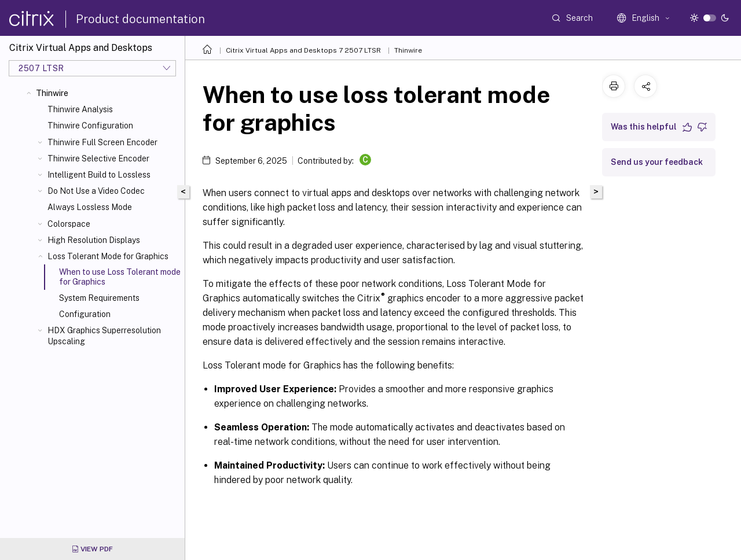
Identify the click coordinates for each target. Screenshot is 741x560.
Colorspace (69, 224)
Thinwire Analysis (80, 109)
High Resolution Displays (94, 240)
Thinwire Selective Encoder (98, 159)
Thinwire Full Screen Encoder (102, 142)
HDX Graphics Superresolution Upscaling (104, 336)
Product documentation (140, 19)
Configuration (85, 314)
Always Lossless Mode (90, 207)
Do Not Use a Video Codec (96, 191)
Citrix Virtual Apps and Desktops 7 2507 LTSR (303, 50)
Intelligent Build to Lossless (99, 175)
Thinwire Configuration (90, 126)
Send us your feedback (657, 162)
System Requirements (99, 298)
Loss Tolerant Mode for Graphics (108, 256)
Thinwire (52, 93)
